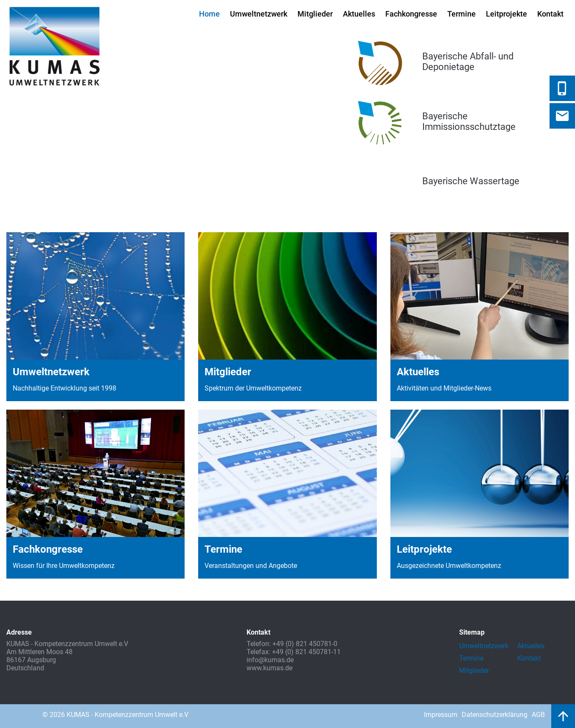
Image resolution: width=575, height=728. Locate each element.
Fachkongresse (411, 14)
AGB (538, 715)
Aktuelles (359, 14)
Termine (461, 14)
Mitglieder (315, 14)
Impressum (441, 715)
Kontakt (550, 14)
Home (209, 14)
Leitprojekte (506, 14)
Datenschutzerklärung (495, 715)
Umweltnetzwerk (259, 14)
